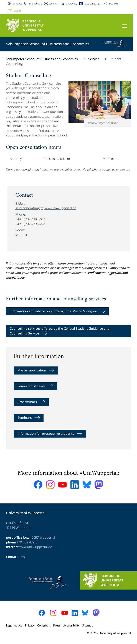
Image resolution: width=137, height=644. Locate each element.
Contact (12, 557)
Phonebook (35, 4)
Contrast (17, 4)
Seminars (25, 418)
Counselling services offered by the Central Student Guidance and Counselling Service (60, 331)
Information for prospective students (46, 433)
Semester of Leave (31, 386)
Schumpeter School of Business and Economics (42, 59)
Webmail (54, 4)
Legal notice (14, 625)
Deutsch (113, 4)
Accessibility (71, 625)
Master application (32, 370)
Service (94, 59)
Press (57, 625)
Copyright (44, 625)
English (18, 11)
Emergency (71, 4)
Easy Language (92, 4)
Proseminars (27, 402)
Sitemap (88, 625)
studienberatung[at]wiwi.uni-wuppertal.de (46, 208)
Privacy (30, 625)
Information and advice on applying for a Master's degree (53, 311)
